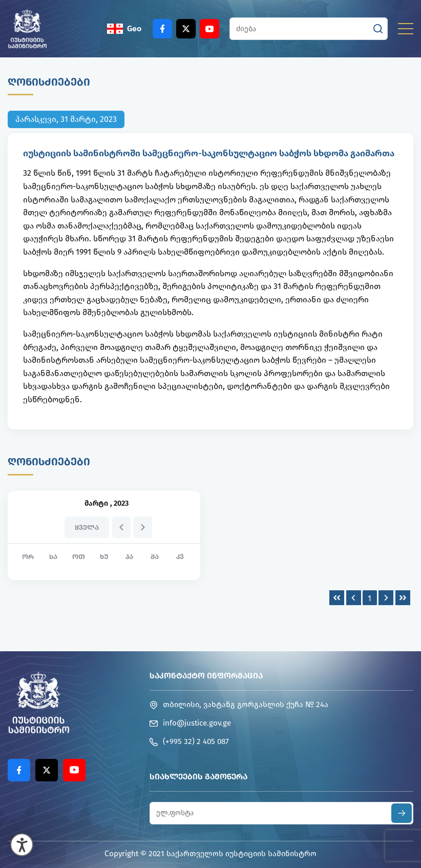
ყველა (87, 528)
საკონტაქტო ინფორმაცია (206, 676)
